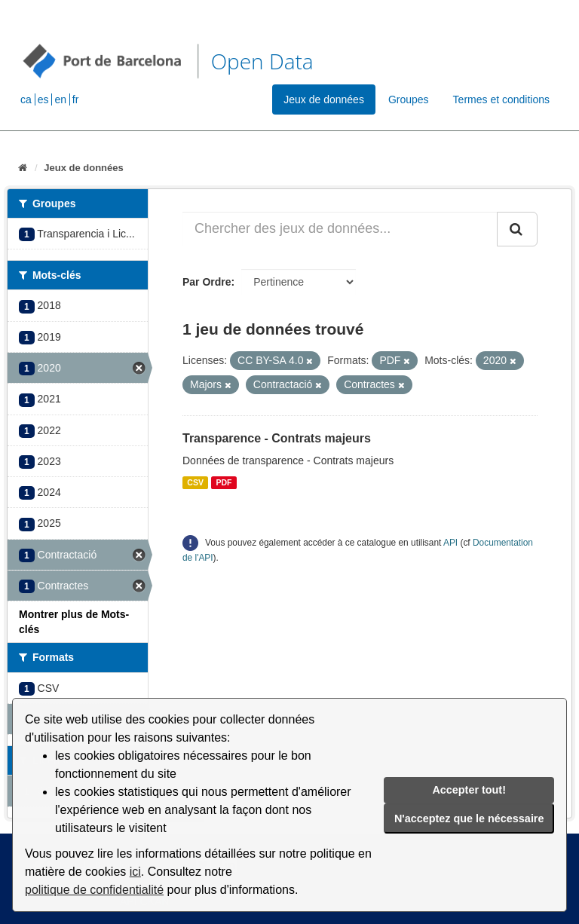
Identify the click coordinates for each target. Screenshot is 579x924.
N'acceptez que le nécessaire (469, 818)
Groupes (409, 99)
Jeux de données (324, 99)
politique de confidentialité (94, 890)
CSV (195, 482)
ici (135, 872)
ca (26, 99)
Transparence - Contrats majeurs (277, 438)
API (450, 543)
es (43, 99)
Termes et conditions (501, 99)
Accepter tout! (469, 790)
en (60, 99)
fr (76, 99)
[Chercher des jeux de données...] (340, 229)
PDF (224, 482)
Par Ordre (207, 282)
